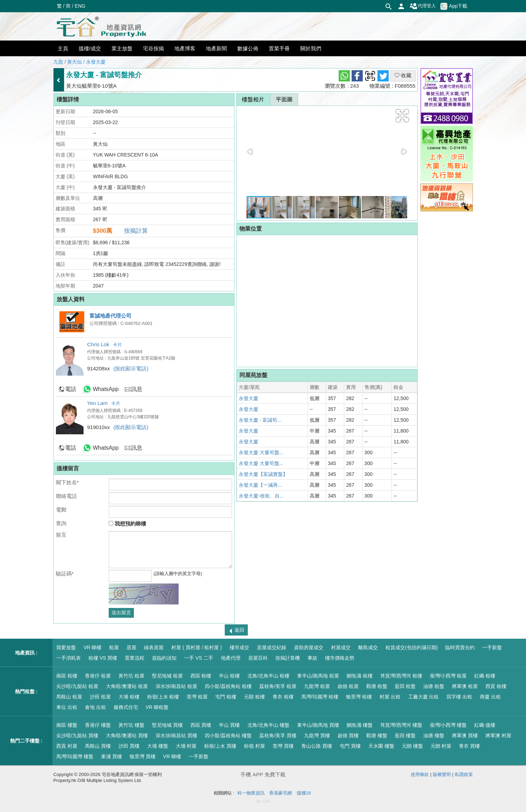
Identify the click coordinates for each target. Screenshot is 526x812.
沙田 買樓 (129, 746)
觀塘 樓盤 (377, 735)
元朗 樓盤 (412, 746)
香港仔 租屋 (98, 676)
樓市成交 (239, 647)
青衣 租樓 (283, 697)
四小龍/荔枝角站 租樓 (228, 686)
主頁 (63, 48)
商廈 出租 (490, 697)
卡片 (117, 345)
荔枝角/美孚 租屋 (278, 686)
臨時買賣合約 (460, 647)
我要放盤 (66, 647)
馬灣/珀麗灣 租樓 (320, 697)
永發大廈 (96, 62)
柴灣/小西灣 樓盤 (448, 725)
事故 (312, 658)
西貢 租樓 (496, 686)
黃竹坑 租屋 (131, 676)
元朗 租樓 (254, 697)
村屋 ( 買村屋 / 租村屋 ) (197, 647)
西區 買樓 (201, 725)
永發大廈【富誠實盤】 (263, 474)
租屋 (114, 647)
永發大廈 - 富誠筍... (260, 420)
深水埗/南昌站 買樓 (176, 735)
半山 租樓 (229, 676)
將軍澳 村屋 (498, 735)
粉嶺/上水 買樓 (220, 746)
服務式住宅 (126, 707)
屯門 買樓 (350, 746)
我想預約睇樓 (127, 524)
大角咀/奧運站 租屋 (127, 686)
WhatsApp (106, 389)
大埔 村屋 (186, 746)
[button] (402, 116)
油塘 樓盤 (434, 735)
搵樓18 (304, 793)
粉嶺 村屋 (254, 746)
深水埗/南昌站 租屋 (176, 686)
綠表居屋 (154, 647)
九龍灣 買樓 (317, 735)
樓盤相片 (253, 99)
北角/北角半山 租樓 (268, 676)
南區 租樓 (67, 676)
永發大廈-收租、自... (261, 496)
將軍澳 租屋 (465, 686)
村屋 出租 (390, 697)
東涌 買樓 (111, 756)
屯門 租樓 (226, 697)
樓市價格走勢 (340, 658)
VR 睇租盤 (157, 707)
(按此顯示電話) (131, 368)
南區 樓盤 (67, 725)
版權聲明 (442, 774)
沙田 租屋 (100, 697)
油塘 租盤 (434, 686)
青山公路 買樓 (317, 746)
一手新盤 (492, 647)
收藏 (403, 75)
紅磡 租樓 (485, 676)
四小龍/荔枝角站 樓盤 (228, 735)
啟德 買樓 (348, 735)
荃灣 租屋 (197, 697)
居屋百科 (258, 658)
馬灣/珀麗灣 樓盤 (75, 756)
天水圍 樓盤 (381, 746)
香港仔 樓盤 (98, 725)
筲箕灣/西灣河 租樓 (401, 676)
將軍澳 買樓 (465, 735)
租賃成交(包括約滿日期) (412, 647)
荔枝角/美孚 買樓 (278, 735)
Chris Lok (98, 344)
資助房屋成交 (309, 647)
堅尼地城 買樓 (167, 725)
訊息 (137, 389)
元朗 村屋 (441, 746)
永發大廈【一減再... (260, 485)
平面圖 (284, 99)
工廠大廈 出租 (424, 697)
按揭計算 (136, 231)
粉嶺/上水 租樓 (163, 697)
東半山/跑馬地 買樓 (318, 725)
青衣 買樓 (469, 746)
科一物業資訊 (251, 793)
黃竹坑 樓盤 (131, 725)
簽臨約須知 (164, 658)
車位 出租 (67, 707)
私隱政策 (464, 774)
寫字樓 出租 (459, 697)
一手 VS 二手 (199, 658)
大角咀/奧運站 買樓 (127, 735)
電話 (71, 389)
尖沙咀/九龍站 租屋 (77, 686)
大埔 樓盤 (158, 746)
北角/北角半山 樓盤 (268, 725)
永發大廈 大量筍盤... (261, 452)
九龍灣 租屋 (317, 686)
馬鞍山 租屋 (69, 697)
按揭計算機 (288, 658)
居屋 (131, 647)
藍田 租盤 (405, 686)
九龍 (58, 62)
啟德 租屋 (348, 686)
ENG (80, 6)
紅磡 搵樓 (485, 725)
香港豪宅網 (280, 793)
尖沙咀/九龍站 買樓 (77, 735)
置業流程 (135, 658)
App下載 (454, 6)
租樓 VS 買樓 (103, 658)
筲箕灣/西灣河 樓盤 (401, 725)
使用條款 (420, 774)
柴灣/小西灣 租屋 (448, 676)
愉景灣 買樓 (143, 756)
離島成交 (368, 647)
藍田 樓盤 (405, 735)
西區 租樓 (201, 676)
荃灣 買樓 (283, 746)
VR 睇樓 (92, 647)
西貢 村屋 (67, 746)
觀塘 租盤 (377, 686)
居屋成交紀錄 (272, 647)
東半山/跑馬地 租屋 (318, 676)
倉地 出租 (95, 707)
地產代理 (231, 658)
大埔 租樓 (129, 697)
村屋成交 (341, 647)
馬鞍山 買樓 (98, 746)
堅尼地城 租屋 (167, 676)
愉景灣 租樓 (359, 697)
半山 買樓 (229, 725)
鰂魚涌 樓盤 (360, 725)
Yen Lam (97, 403)
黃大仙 (74, 62)
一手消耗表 (69, 658)
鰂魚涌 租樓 (360, 676)
